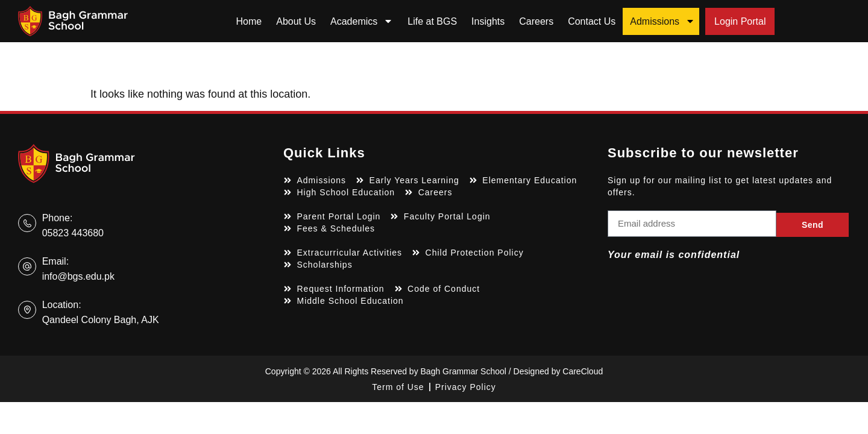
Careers (536, 21)
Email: (55, 261)
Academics (362, 21)
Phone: (58, 218)
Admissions (662, 21)
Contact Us (592, 21)
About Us (296, 21)
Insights (488, 21)
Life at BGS (432, 21)
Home (249, 21)
